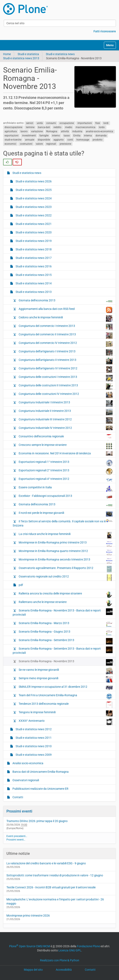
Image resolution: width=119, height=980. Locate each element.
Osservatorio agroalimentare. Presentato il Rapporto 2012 (65, 569)
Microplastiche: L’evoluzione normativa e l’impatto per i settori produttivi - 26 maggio (55, 901)
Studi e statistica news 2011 (33, 738)
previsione (65, 144)
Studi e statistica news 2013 (21, 58)
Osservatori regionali (25, 780)
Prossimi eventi (19, 811)
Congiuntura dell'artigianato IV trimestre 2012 (65, 369)
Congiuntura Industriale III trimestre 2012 (65, 420)
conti (70, 140)
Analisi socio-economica (28, 763)
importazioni (85, 123)
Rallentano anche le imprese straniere (65, 603)
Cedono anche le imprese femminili (65, 318)
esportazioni (12, 136)
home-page (83, 140)
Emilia (77, 136)
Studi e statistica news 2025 (33, 190)
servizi (30, 123)
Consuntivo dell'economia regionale (65, 437)
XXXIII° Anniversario (65, 722)
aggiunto (59, 140)
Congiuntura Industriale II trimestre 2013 (65, 412)
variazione (37, 131)
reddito (57, 127)
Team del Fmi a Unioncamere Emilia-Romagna (65, 696)
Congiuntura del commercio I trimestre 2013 (65, 327)
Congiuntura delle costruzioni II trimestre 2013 (65, 386)
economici (10, 144)
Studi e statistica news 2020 (33, 232)
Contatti (17, 797)
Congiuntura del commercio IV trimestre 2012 (65, 344)
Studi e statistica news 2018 (33, 249)
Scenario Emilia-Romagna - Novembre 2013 (65, 662)
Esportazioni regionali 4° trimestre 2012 (65, 480)
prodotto (98, 140)
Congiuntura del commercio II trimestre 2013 (65, 335)
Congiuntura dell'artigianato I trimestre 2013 (65, 352)
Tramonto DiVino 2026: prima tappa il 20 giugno (37, 821)
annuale (30, 140)
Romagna (52, 131)
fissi (98, 123)
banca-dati (44, 127)
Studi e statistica (28, 54)
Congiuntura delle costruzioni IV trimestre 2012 (65, 395)
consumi (51, 123)
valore (39, 144)
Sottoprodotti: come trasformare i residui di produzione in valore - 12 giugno (55, 875)
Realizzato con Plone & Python (60, 960)
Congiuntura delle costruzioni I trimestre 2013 (65, 378)
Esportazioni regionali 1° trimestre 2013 (65, 463)
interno (56, 136)
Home (7, 54)
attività (65, 131)
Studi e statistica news (60, 54)
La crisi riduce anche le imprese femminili (65, 535)
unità (40, 123)
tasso (67, 136)
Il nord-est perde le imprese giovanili (65, 514)
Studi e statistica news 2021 (33, 224)
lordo (102, 127)
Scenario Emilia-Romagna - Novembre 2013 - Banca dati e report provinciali (63, 612)
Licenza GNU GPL (70, 950)
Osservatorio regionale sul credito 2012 (65, 577)
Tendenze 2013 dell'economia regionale (65, 705)
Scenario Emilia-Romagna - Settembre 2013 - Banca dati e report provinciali (63, 650)
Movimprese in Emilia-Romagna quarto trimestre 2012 (65, 552)
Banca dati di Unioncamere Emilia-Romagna (40, 772)
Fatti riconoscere (105, 31)
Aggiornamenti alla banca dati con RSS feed (65, 310)
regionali (51, 144)
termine (30, 127)
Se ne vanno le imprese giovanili (65, 671)
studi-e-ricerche (13, 140)
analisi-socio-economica (99, 131)
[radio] (8, 162)
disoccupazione (13, 127)
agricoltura (11, 131)
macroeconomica (86, 127)
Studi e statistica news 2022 (33, 215)
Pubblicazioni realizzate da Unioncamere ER (40, 789)
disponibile (44, 140)
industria (77, 131)
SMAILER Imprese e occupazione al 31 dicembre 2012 (65, 688)
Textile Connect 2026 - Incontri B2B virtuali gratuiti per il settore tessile (51, 887)
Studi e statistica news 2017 (33, 258)
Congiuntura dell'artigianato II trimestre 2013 (65, 361)
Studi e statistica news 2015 (33, 275)
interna (88, 136)
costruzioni (26, 144)
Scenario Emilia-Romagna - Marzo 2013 (65, 624)
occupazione (67, 123)
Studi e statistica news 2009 (33, 755)
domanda (101, 136)
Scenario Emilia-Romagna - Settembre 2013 (65, 641)
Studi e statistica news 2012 (33, 729)
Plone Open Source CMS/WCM (30, 946)
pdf (21, 585)
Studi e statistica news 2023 (33, 207)
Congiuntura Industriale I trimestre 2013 (65, 403)
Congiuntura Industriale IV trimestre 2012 (65, 428)
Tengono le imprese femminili (65, 713)
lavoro (24, 131)
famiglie (44, 136)
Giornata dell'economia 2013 (65, 301)
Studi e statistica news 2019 (33, 241)
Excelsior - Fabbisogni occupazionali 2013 (65, 497)
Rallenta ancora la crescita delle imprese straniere (65, 594)
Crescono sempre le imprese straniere (65, 446)
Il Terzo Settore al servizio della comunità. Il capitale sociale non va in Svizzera (63, 523)
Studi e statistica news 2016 (33, 266)
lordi (106, 123)
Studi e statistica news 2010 (33, 746)
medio (69, 127)
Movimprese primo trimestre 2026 (28, 916)
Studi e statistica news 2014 (33, 283)
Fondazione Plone (88, 946)
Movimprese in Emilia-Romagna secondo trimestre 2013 (65, 560)
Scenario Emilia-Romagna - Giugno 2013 (65, 633)
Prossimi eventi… (16, 840)
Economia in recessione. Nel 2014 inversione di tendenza (65, 453)
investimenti (29, 136)
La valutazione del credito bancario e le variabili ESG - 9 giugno (46, 863)
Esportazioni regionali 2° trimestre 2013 (65, 471)
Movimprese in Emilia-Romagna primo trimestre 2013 (65, 543)
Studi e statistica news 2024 (33, 198)
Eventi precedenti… (17, 836)
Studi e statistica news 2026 (33, 181)
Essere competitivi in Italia (65, 488)
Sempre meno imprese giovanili (65, 679)
